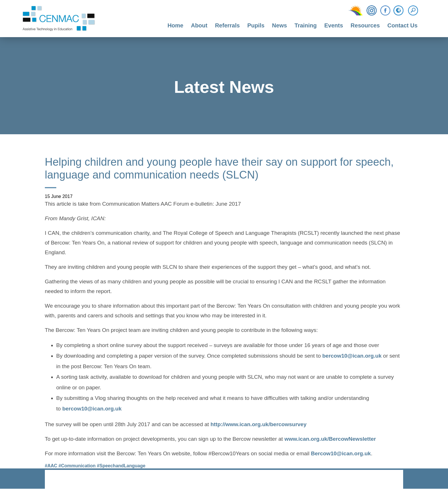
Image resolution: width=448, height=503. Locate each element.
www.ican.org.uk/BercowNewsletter (330, 440)
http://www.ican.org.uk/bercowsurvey (259, 425)
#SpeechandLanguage (121, 466)
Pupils (256, 25)
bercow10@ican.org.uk (352, 356)
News (279, 25)
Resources (365, 25)
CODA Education (388, 480)
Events (334, 25)
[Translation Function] (398, 11)
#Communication (77, 466)
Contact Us (403, 25)
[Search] (414, 11)
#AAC (51, 466)
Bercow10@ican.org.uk (341, 454)
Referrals (227, 25)
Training (306, 25)
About (199, 25)
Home (175, 25)
